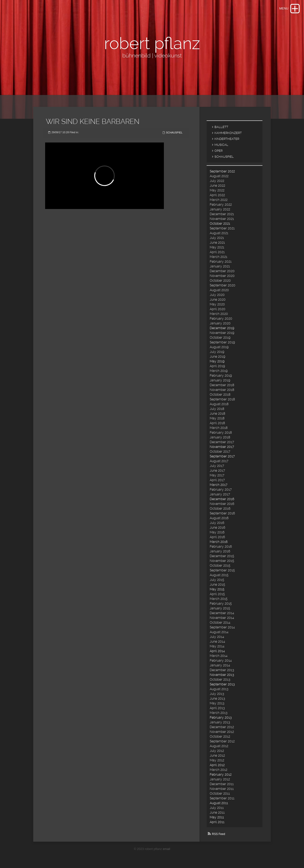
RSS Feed (218, 834)
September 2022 (222, 171)
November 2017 (222, 447)
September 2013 (222, 684)
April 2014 (217, 651)
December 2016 (222, 499)
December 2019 (222, 328)
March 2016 (219, 542)
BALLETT (221, 127)
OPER (218, 151)
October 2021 (220, 223)
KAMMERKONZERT (228, 133)
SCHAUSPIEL (174, 133)
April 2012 (217, 765)
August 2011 (219, 803)
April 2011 (217, 822)
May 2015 (217, 589)
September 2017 (222, 456)
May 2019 (217, 361)
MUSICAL (221, 145)
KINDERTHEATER (227, 139)
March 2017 (218, 485)
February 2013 (221, 717)
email (166, 849)
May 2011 (217, 817)
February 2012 (221, 774)
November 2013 (222, 675)
